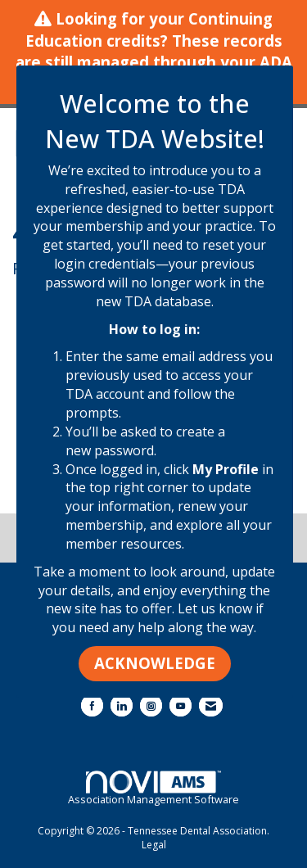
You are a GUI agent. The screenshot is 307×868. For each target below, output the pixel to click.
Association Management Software (153, 789)
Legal (154, 845)
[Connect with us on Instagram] (151, 705)
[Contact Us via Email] (211, 705)
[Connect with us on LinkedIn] (122, 705)
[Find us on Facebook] (92, 705)
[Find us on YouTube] (181, 705)
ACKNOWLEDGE (155, 663)
